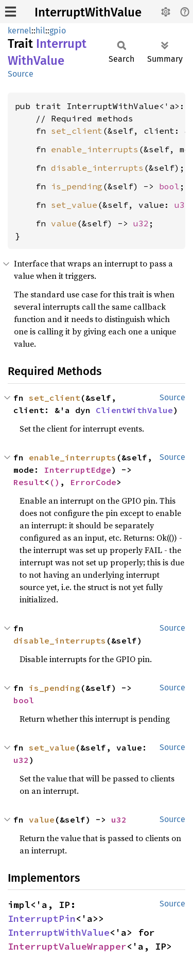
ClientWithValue (134, 410)
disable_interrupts (97, 168)
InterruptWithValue (88, 12)
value (64, 223)
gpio (58, 31)
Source (21, 74)
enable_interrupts (95, 149)
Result (29, 482)
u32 (182, 205)
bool (169, 186)
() (55, 482)
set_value (74, 205)
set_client (77, 131)
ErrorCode (93, 482)
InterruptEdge (78, 470)
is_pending (77, 186)
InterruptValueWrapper (67, 946)
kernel (20, 31)
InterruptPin (42, 919)
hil (40, 31)
